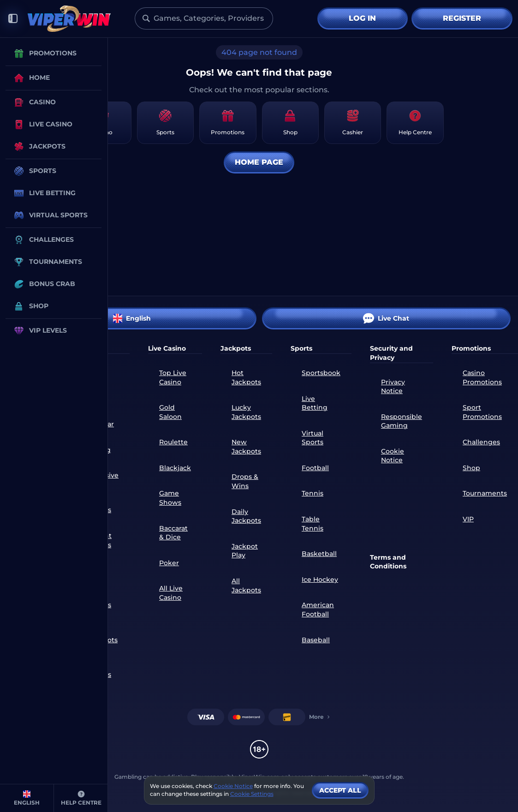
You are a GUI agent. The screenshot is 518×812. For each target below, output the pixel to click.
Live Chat (386, 318)
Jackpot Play (245, 551)
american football (318, 609)
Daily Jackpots (246, 516)
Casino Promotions (482, 377)
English (132, 318)
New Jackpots (246, 447)
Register (462, 18)
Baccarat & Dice (173, 533)
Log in (362, 18)
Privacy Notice (393, 387)
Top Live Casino (173, 377)
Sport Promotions (482, 412)
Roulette (173, 442)
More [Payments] (320, 717)
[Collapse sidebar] (13, 19)
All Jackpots (246, 585)
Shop (471, 468)
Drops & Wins (245, 481)
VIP (468, 519)
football (315, 468)
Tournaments (485, 493)
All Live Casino (171, 593)
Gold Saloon (170, 412)
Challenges (481, 442)
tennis (313, 493)
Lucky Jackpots (246, 412)
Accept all (340, 790)
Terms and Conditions (388, 562)
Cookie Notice (393, 456)
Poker (169, 563)
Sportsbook (321, 373)
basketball (319, 554)
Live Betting (315, 403)
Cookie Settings (252, 794)
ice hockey (320, 579)
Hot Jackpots (246, 377)
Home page (259, 162)
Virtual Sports (313, 438)
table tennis (313, 524)
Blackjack (175, 468)
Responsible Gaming (402, 421)
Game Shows (170, 498)
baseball (316, 640)
